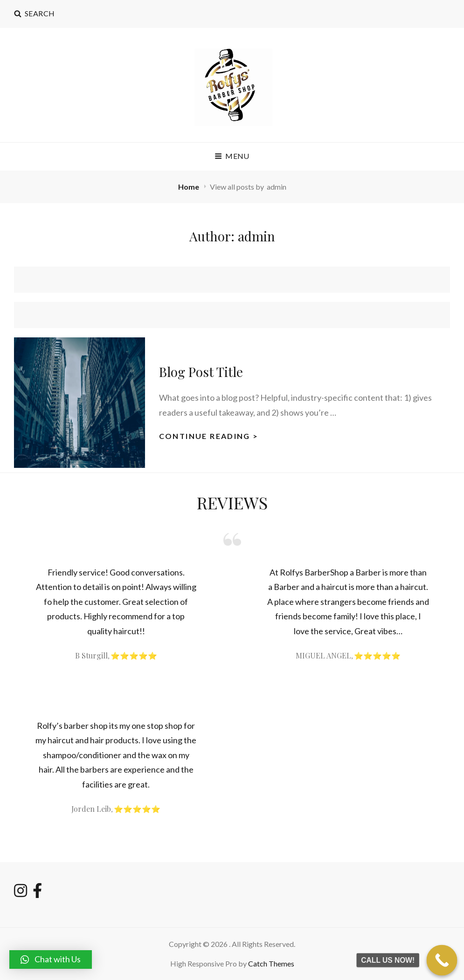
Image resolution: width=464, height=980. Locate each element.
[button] (51, 959)
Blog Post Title (201, 372)
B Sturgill (91, 655)
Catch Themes (271, 963)
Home (189, 187)
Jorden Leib (91, 809)
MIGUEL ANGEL (323, 655)
